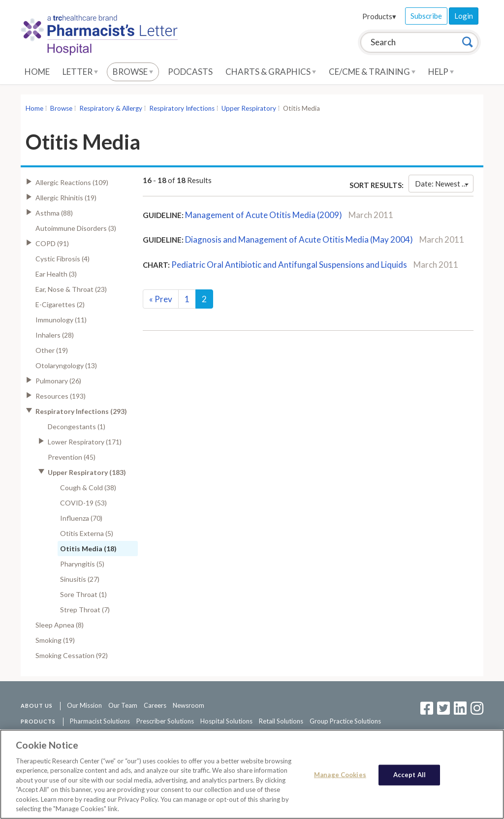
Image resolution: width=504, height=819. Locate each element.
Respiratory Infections (182, 108)
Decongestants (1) (77, 426)
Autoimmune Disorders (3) (76, 228)
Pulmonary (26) (58, 381)
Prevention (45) (72, 457)
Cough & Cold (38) (88, 488)
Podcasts (190, 72)
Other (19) (52, 350)
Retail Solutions (281, 721)
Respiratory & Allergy (111, 108)
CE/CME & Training (372, 72)
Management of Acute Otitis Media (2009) (264, 215)
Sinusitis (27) (80, 579)
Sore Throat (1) (83, 594)
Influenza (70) (81, 518)
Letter (80, 72)
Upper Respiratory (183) (87, 472)
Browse (133, 72)
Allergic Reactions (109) (72, 182)
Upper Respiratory (249, 108)
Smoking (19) (55, 640)
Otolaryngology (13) (66, 365)
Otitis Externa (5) (87, 533)
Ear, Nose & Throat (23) (71, 289)
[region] (252, 774)
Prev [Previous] (161, 299)
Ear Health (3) (56, 274)
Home (37, 72)
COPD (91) (52, 243)
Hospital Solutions (226, 721)
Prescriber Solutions (165, 721)
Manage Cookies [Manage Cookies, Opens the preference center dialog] (340, 775)
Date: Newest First (444, 184)
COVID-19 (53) (83, 503)
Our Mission (84, 705)
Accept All (409, 775)
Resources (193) (61, 396)
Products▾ (379, 16)
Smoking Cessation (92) (72, 655)
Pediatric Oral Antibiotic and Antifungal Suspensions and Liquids (289, 265)
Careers (155, 705)
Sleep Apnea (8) (60, 625)
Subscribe (426, 16)
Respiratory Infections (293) (81, 411)
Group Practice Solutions (345, 721)
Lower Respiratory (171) (85, 442)
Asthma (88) (54, 213)
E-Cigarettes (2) (60, 304)
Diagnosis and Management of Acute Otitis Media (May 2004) (299, 239)
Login (464, 16)
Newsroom (189, 705)
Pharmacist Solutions (100, 721)
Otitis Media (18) (88, 549)
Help (441, 72)
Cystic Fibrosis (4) (63, 259)
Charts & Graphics (271, 72)
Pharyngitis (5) (82, 564)
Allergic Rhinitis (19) (66, 198)
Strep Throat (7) (85, 610)
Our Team (123, 705)
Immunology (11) (61, 320)
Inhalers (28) (55, 335)
